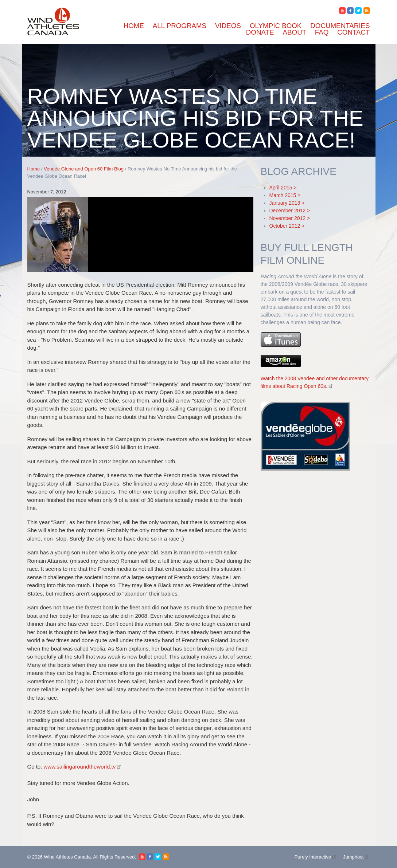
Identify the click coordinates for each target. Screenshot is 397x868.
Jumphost (357, 857)
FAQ (322, 32)
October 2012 (285, 226)
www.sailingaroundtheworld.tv (83, 767)
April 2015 (281, 188)
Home (134, 26)
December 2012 (288, 211)
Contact (353, 32)
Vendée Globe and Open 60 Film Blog (84, 169)
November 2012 (288, 218)
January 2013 (285, 203)
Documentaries (340, 26)
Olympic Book (276, 26)
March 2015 (283, 195)
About (295, 32)
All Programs (180, 26)
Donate (260, 32)
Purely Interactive (316, 857)
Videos (228, 26)
